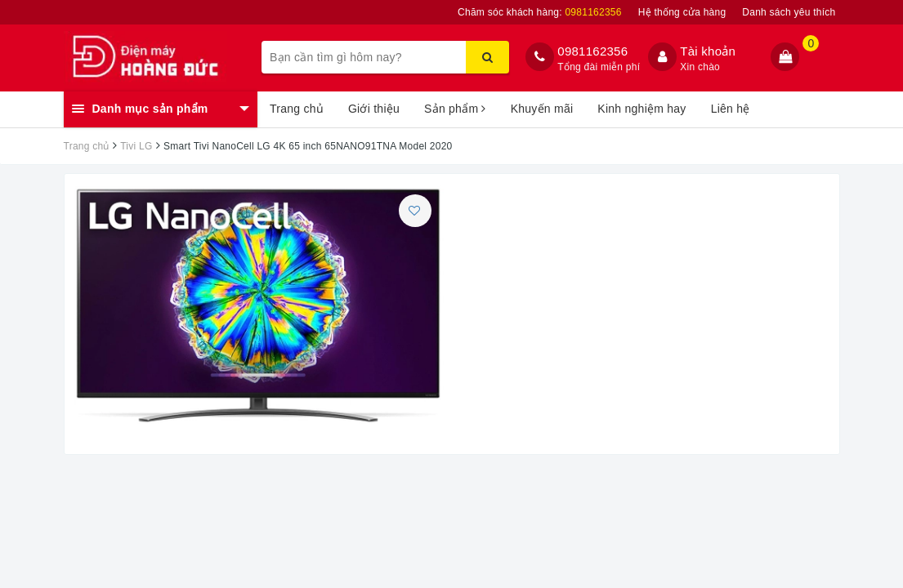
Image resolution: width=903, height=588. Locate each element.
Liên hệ (731, 109)
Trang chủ (297, 109)
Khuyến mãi (542, 109)
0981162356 (592, 51)
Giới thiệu (374, 109)
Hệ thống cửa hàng (682, 12)
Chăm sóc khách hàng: (540, 12)
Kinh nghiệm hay (641, 109)
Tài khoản (708, 51)
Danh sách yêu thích (789, 12)
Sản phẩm (455, 109)
